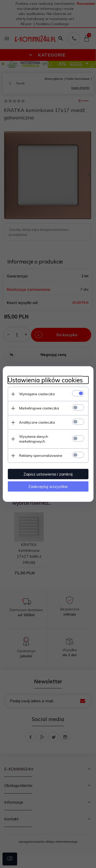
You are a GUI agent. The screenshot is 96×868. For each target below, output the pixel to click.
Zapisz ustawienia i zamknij (48, 474)
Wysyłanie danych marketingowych (34, 439)
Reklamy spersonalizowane (41, 456)
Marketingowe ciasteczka (39, 408)
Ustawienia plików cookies (45, 380)
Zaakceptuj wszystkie (48, 486)
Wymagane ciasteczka (37, 394)
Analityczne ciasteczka (37, 422)
